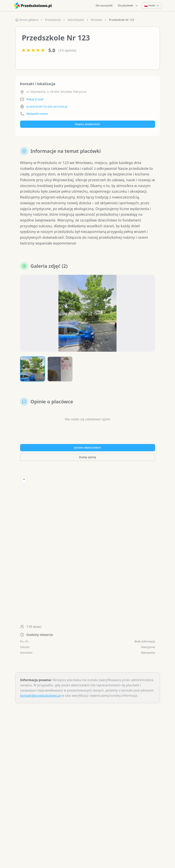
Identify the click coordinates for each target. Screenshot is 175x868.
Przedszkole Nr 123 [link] (122, 20)
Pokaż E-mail (35, 99)
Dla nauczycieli (104, 6)
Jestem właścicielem (88, 449)
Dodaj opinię (87, 459)
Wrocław (96, 20)
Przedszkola (53, 20)
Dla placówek (128, 6)
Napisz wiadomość (87, 124)
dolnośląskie (76, 20)
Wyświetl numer (37, 114)
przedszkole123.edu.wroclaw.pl (47, 106)
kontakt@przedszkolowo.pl (41, 697)
